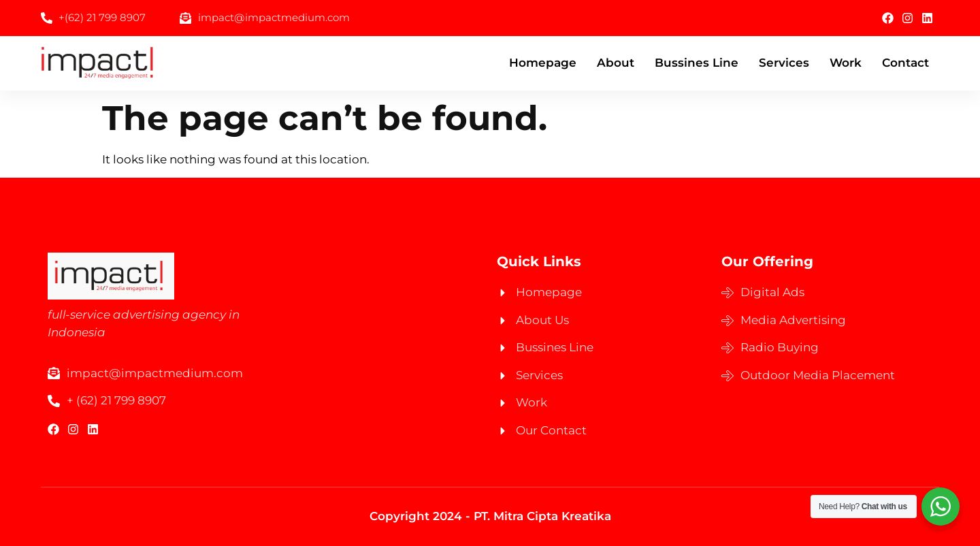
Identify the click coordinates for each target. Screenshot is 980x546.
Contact (905, 63)
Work (846, 63)
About (616, 63)
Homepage (543, 63)
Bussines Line (697, 63)
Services (784, 63)
